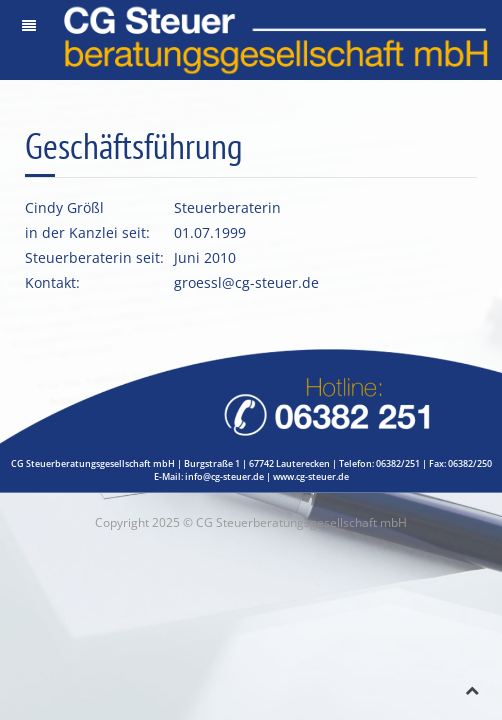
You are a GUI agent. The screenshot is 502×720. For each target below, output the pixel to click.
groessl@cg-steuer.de (246, 282)
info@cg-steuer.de (224, 476)
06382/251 (398, 463)
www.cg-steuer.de (311, 476)
